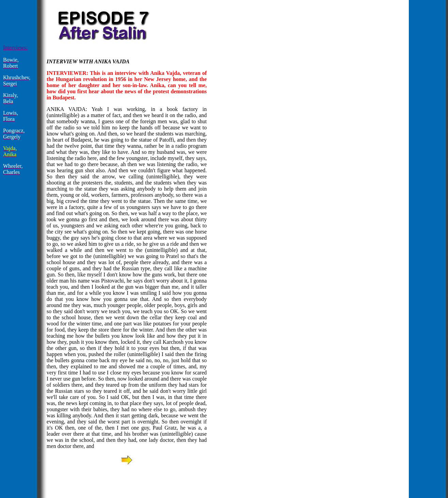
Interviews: (15, 47)
